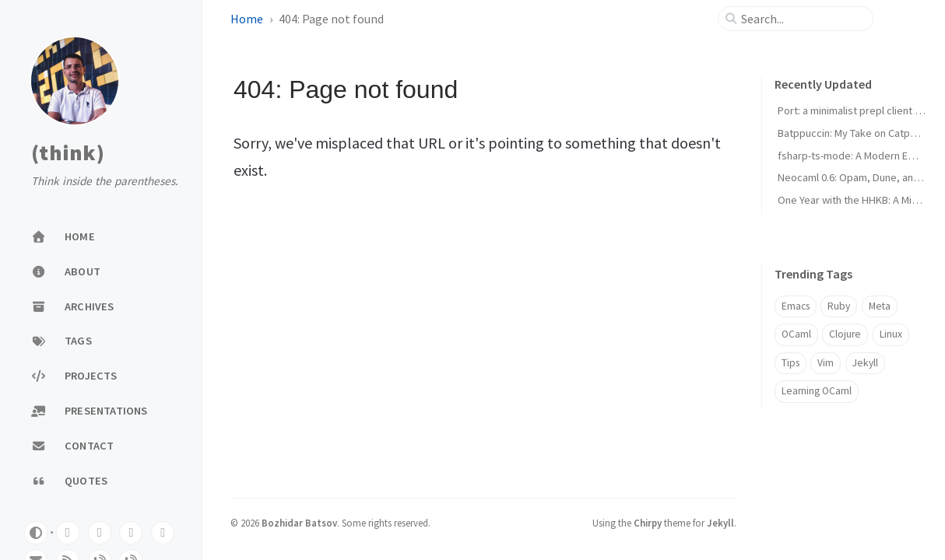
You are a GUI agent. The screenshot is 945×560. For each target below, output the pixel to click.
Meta (880, 306)
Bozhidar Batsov (299, 523)
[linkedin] (163, 533)
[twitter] (131, 533)
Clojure (845, 334)
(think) (68, 153)
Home (247, 19)
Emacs (796, 306)
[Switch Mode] (36, 533)
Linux (891, 334)
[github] (68, 533)
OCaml (796, 334)
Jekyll (865, 363)
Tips (790, 363)
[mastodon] (100, 533)
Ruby (839, 306)
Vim (826, 363)
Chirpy (648, 523)
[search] (802, 19)
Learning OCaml (817, 391)
